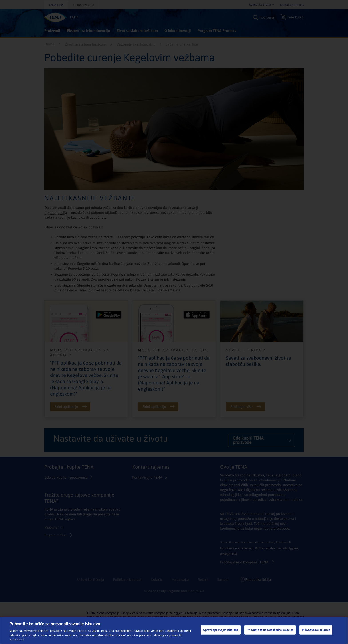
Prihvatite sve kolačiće (316, 630)
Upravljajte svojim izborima (221, 630)
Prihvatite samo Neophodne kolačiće (270, 630)
